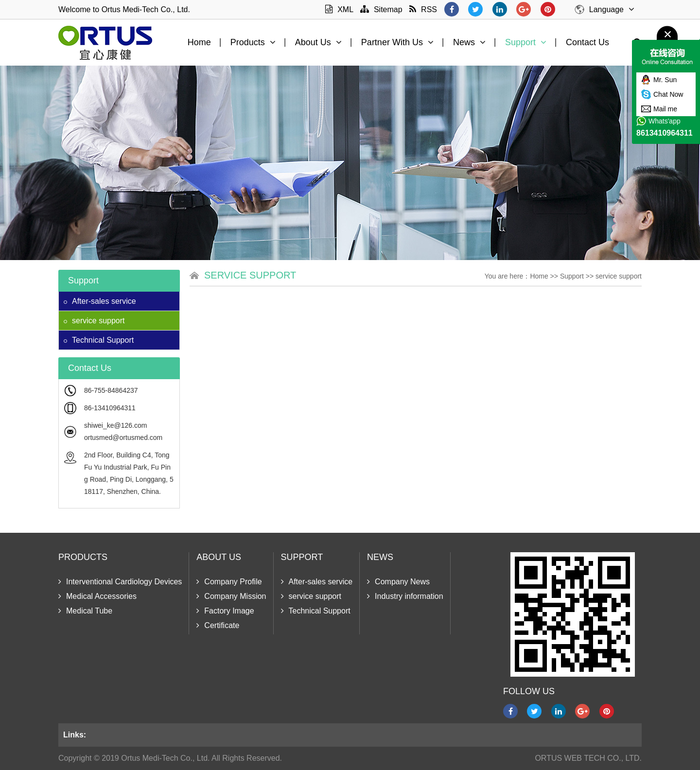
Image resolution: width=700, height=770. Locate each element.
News (469, 42)
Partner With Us (397, 42)
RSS (423, 9)
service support (94, 321)
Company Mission (231, 596)
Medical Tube (85, 611)
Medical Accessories (97, 596)
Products (253, 42)
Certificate (218, 625)
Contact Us (587, 42)
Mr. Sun (665, 80)
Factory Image (225, 611)
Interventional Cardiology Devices (120, 582)
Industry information (405, 596)
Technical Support (99, 340)
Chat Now (668, 94)
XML (339, 9)
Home (199, 42)
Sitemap (381, 9)
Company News (398, 582)
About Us (318, 42)
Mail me (665, 109)
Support (526, 42)
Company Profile (229, 582)
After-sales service (100, 301)
